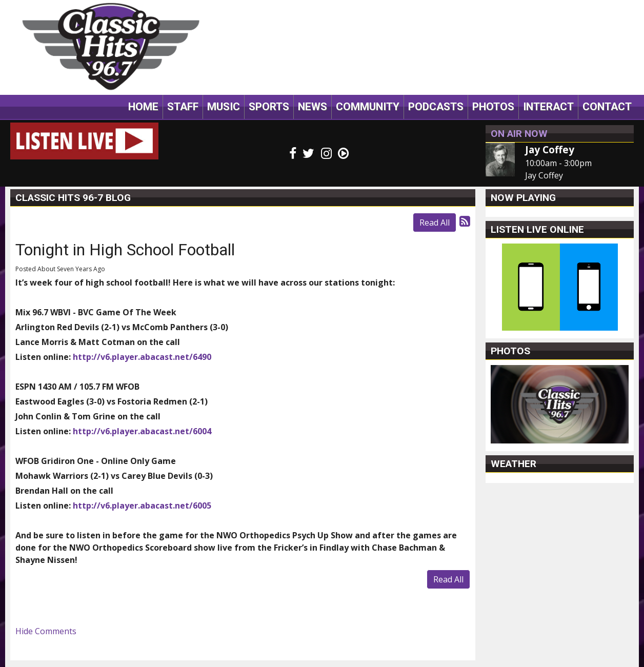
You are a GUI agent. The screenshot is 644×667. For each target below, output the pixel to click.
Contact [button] (607, 107)
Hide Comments (46, 631)
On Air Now (519, 134)
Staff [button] (183, 107)
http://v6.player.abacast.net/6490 (142, 357)
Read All (435, 223)
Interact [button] (548, 107)
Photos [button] (493, 107)
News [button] (313, 107)
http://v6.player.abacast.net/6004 (142, 431)
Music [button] (224, 107)
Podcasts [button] (436, 107)
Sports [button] (269, 107)
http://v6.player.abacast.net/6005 (142, 506)
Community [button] (368, 107)
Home (143, 107)
